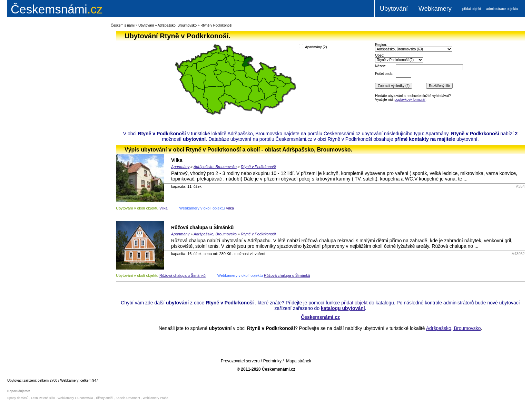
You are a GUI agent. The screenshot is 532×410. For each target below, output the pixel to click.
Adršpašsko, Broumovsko (177, 25)
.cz (57, 9)
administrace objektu (502, 9)
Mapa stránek (299, 361)
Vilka (177, 160)
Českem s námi (123, 25)
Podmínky (272, 361)
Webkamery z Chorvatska (75, 398)
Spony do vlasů (18, 398)
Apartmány (180, 167)
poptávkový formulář (410, 100)
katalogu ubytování (343, 308)
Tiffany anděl (104, 398)
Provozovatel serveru (240, 361)
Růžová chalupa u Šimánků (202, 227)
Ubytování (394, 9)
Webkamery (435, 9)
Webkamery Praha (156, 398)
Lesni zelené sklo (43, 398)
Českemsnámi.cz (320, 317)
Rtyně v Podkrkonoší (216, 25)
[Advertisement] (50, 133)
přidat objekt (472, 9)
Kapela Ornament (128, 398)
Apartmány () (313, 46)
